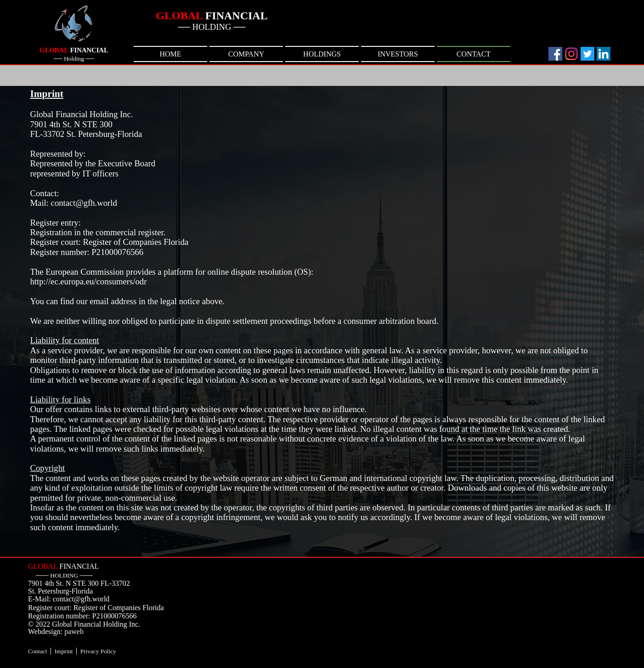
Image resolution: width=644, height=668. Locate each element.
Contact (37, 651)
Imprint (64, 651)
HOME (170, 54)
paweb (74, 631)
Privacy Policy (98, 651)
